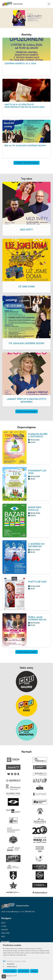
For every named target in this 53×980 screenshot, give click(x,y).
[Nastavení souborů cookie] (4, 976)
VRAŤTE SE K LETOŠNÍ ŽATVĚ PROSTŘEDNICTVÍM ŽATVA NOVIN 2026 (24, 106)
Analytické (11, 964)
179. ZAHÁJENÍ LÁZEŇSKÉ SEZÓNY (26, 343)
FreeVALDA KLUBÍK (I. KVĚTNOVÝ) (38, 435)
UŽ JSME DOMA (26, 286)
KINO (3, 936)
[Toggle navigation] (49, 4)
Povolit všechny (10, 971)
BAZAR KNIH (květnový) (35, 509)
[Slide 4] (30, 25)
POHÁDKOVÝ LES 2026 (37, 472)
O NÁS (4, 926)
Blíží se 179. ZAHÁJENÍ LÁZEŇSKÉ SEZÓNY (25, 145)
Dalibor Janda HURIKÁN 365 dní (37, 618)
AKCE (3, 923)
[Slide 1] (19, 25)
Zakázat (34, 971)
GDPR (15, 976)
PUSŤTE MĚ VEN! (37, 582)
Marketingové (12, 967)
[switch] (5, 964)
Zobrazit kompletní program (27, 411)
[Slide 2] (23, 25)
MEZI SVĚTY (26, 230)
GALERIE (5, 930)
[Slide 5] (34, 25)
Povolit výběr (24, 971)
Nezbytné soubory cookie (16, 961)
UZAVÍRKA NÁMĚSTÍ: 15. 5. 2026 (20, 63)
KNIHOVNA (5, 933)
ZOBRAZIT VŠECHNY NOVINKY (26, 163)
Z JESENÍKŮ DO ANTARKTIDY (36, 545)
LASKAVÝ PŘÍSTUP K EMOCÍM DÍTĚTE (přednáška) (27, 400)
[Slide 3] (26, 25)
